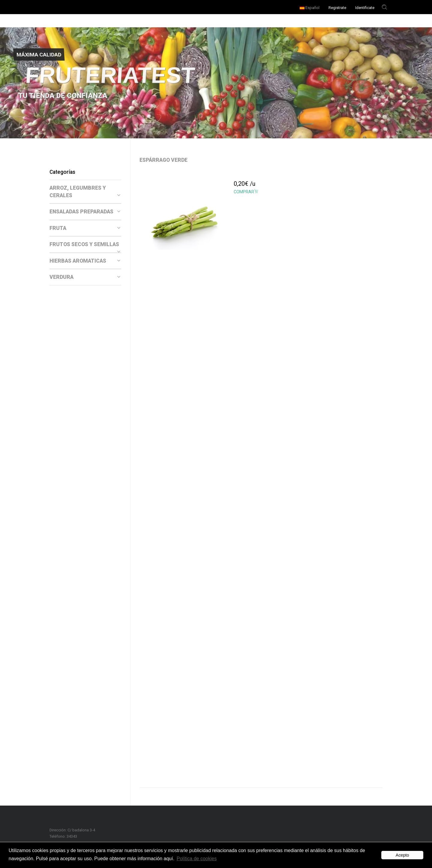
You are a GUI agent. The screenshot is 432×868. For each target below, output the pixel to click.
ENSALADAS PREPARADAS (85, 212)
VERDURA (85, 277)
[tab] (85, 192)
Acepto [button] (402, 855)
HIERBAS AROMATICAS (85, 261)
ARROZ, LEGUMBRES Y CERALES (85, 192)
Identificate (365, 8)
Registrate (337, 8)
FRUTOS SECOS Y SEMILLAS (85, 245)
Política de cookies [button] (197, 859)
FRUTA (85, 228)
